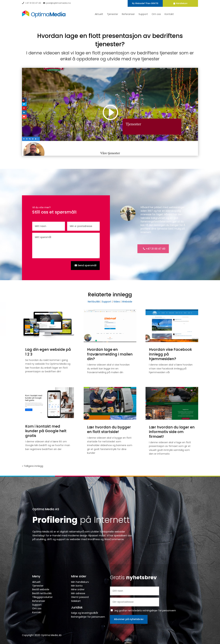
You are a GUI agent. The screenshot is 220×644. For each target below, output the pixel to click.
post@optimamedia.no (57, 3)
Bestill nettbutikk (42, 593)
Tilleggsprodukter (42, 597)
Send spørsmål (87, 265)
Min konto (77, 586)
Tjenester (112, 14)
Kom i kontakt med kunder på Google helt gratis (46, 431)
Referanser (128, 14)
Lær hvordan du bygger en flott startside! (109, 429)
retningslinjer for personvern (159, 611)
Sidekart (76, 601)
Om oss (156, 14)
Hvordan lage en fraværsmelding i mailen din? (110, 354)
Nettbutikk (94, 302)
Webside (127, 302)
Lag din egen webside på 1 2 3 (48, 352)
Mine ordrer (78, 589)
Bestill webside (41, 589)
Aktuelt (99, 14)
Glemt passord (80, 597)
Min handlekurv (80, 582)
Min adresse (78, 593)
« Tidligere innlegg (33, 466)
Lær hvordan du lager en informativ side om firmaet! (172, 432)
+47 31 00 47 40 (32, 3)
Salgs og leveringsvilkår (85, 613)
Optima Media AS (46, 509)
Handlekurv (188, 3)
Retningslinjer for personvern (88, 617)
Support (143, 14)
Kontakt (169, 14)
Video (117, 302)
